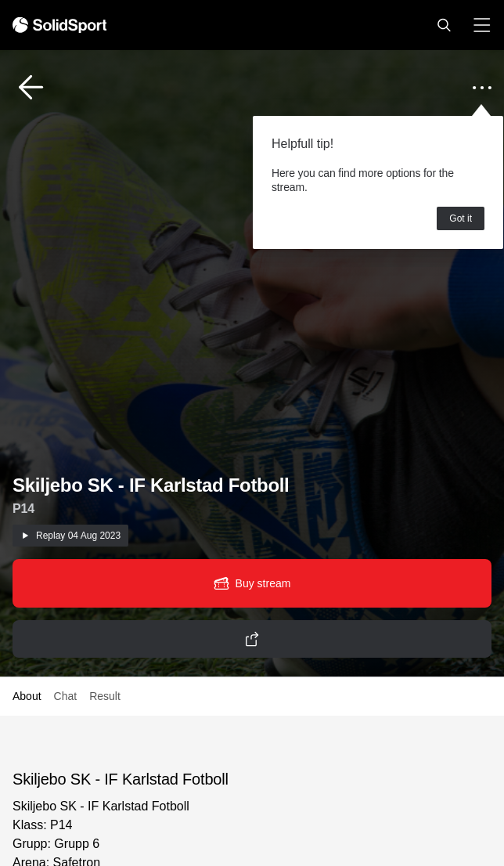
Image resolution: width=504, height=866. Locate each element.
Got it (461, 218)
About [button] (27, 696)
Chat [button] (66, 696)
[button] (444, 25)
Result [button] (105, 696)
